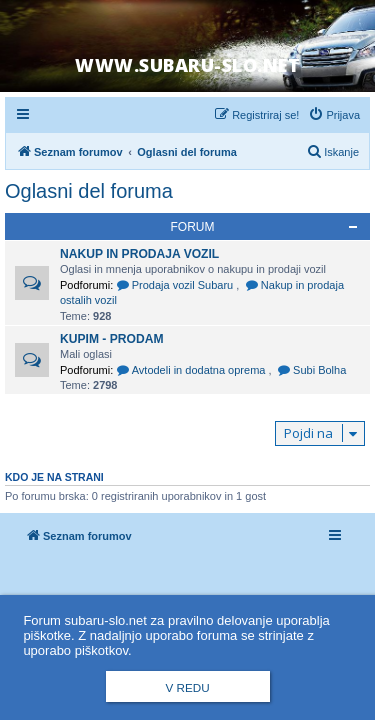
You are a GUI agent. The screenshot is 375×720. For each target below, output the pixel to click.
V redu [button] (187, 687)
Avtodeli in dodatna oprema (192, 370)
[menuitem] (334, 115)
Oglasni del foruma (89, 191)
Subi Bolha (312, 370)
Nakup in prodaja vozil (139, 254)
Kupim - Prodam (111, 339)
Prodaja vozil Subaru (176, 285)
